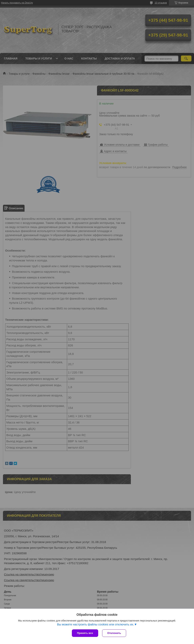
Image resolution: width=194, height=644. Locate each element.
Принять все (85, 633)
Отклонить (114, 633)
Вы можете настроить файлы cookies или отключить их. (96, 624)
